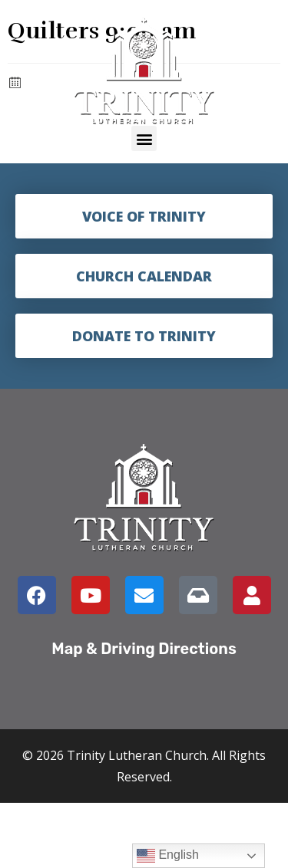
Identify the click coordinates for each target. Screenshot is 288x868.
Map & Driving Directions (144, 649)
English (168, 856)
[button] (144, 138)
